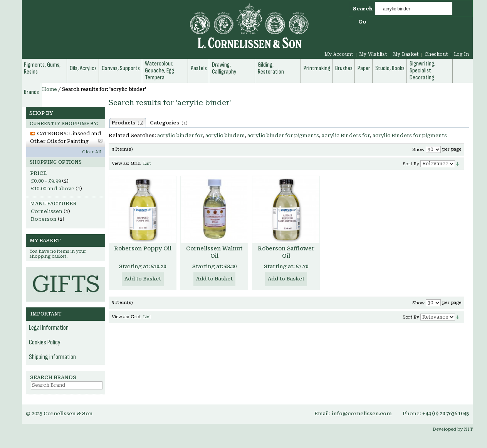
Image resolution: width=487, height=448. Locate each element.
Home (50, 89)
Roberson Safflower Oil (286, 252)
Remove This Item (100, 141)
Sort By (411, 164)
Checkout (436, 54)
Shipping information (52, 357)
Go (362, 22)
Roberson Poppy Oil (143, 248)
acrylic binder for (180, 135)
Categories (169, 123)
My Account (339, 54)
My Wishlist (373, 54)
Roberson (44, 219)
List (147, 164)
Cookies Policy (45, 342)
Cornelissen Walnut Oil (214, 252)
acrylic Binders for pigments (410, 135)
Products (128, 123)
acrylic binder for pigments (283, 135)
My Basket (406, 54)
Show (418, 150)
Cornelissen (47, 211)
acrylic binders (225, 135)
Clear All (92, 152)
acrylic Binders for (346, 135)
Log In (461, 54)
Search (363, 9)
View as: (121, 164)
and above (53, 189)
